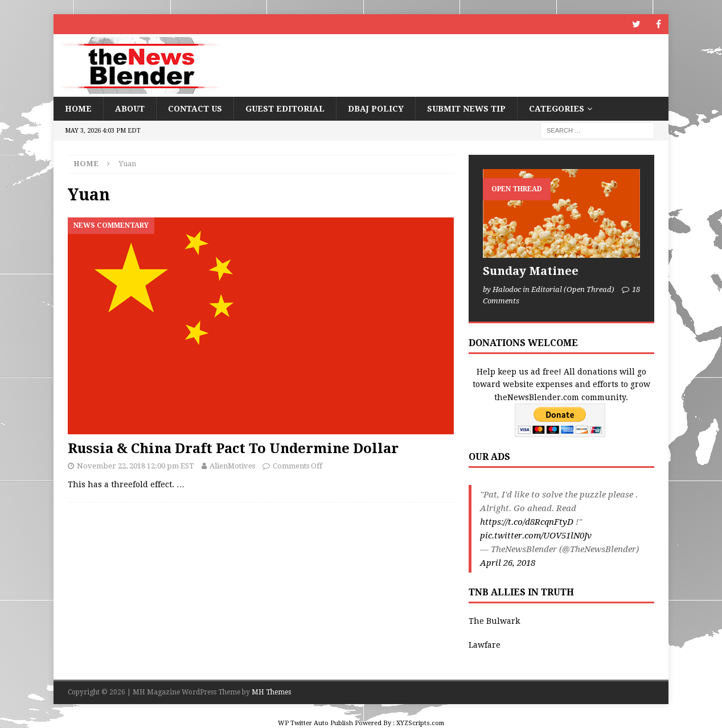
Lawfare (485, 645)
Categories (557, 109)
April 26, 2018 (508, 563)
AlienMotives (232, 466)
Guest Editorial (285, 109)
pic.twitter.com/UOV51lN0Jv (536, 536)
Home (78, 109)
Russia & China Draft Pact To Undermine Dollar (233, 449)
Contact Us (195, 109)
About (130, 109)
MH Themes (271, 692)
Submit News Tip (466, 109)
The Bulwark (494, 621)
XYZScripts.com (420, 723)
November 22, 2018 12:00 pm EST (136, 466)
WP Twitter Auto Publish (315, 723)
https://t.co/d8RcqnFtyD (527, 522)
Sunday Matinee (531, 271)
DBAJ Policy (376, 109)
